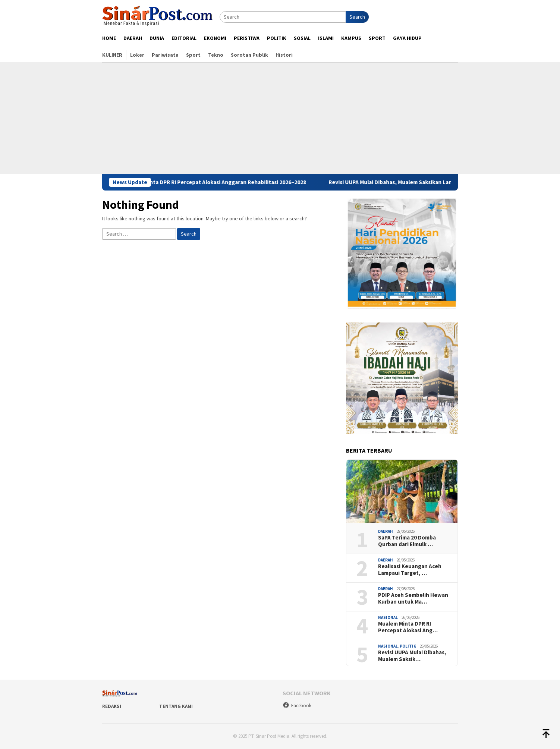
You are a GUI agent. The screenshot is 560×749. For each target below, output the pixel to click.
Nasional (388, 617)
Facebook (297, 706)
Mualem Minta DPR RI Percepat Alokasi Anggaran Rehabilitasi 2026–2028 (222, 182)
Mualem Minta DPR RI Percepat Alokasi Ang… (408, 627)
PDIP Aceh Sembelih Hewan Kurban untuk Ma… (413, 598)
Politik (408, 646)
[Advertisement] (280, 118)
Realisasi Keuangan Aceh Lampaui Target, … (410, 570)
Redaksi (112, 706)
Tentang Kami (176, 706)
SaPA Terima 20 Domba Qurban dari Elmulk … (407, 541)
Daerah (386, 531)
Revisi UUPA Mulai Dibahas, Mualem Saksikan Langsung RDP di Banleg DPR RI (432, 182)
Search (357, 17)
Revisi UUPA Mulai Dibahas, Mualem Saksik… (412, 656)
